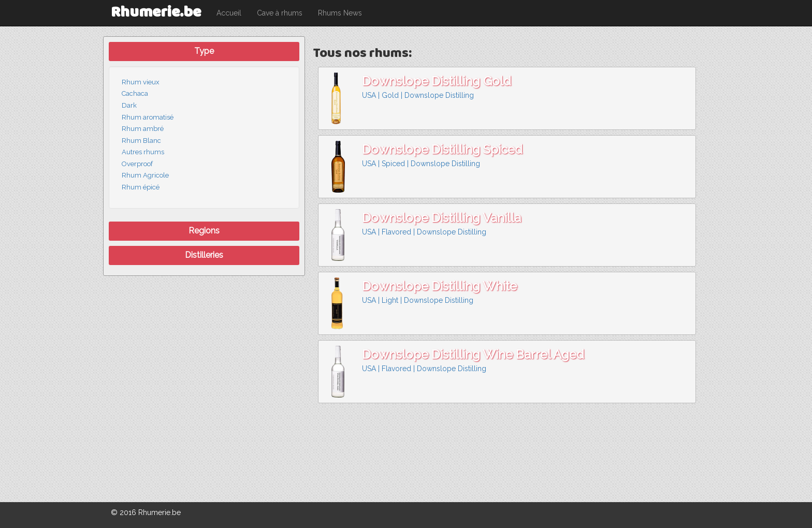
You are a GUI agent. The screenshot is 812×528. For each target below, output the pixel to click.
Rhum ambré (143, 129)
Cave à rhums (280, 13)
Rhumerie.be (156, 13)
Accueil (229, 13)
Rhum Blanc (141, 141)
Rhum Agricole (145, 175)
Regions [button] (204, 231)
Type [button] (204, 51)
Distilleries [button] (204, 255)
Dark (129, 105)
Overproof (137, 164)
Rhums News (340, 13)
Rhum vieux (141, 82)
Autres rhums (143, 152)
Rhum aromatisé (148, 117)
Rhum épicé (141, 187)
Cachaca (135, 93)
